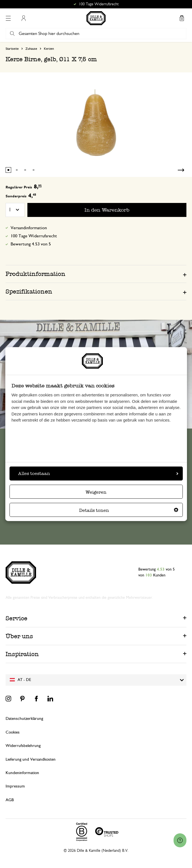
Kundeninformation (22, 773)
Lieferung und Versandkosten (31, 759)
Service (16, 618)
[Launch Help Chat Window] (180, 840)
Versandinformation (29, 228)
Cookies (13, 732)
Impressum (15, 786)
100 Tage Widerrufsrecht (34, 236)
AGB (10, 800)
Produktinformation (35, 274)
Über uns (19, 636)
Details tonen (129, 510)
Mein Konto (23, 18)
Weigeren (96, 492)
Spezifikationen (29, 291)
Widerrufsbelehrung (23, 746)
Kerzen (49, 49)
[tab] (96, 274)
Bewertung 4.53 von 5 (31, 244)
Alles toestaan (98, 473)
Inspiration (22, 654)
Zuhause (31, 49)
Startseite (12, 49)
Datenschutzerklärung (24, 719)
